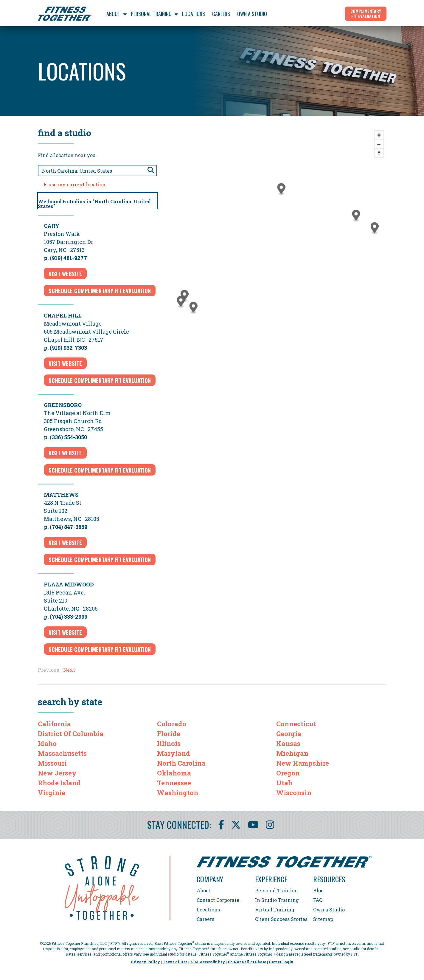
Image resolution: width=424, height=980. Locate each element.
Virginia (52, 793)
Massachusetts (62, 753)
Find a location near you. (67, 155)
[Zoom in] (379, 135)
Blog (319, 890)
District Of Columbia (71, 734)
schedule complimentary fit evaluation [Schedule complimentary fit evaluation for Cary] (100, 290)
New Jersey (57, 773)
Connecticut (296, 724)
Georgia (289, 734)
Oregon (288, 773)
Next (69, 670)
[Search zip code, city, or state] (97, 171)
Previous (48, 670)
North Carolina (181, 763)
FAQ (318, 900)
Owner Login (281, 962)
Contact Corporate (218, 900)
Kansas (288, 743)
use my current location (75, 184)
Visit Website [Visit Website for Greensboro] (65, 453)
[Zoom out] (379, 144)
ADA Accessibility (208, 962)
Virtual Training (275, 909)
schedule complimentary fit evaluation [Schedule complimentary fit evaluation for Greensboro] (100, 470)
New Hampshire (303, 763)
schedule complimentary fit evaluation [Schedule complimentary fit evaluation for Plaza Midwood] (100, 649)
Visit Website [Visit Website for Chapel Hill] (65, 363)
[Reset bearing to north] (379, 153)
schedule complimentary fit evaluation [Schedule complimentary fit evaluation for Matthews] (100, 559)
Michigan (292, 753)
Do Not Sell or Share (247, 962)
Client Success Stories (281, 919)
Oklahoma (174, 773)
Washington (178, 793)
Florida (169, 734)
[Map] (278, 253)
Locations (208, 909)
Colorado (172, 724)
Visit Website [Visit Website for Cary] (65, 273)
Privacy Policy (145, 962)
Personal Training (277, 890)
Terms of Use (175, 962)
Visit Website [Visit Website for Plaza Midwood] (65, 632)
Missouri (52, 763)
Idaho (47, 743)
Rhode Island (59, 783)
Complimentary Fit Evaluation (366, 13)
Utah (284, 783)
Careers (205, 919)
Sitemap (323, 919)
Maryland (174, 753)
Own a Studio (329, 909)
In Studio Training (277, 900)
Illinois (169, 743)
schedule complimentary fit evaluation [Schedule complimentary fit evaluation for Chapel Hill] (100, 380)
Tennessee (174, 783)
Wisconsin (294, 793)
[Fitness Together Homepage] (65, 14)
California (54, 724)
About (204, 890)
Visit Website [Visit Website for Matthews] (65, 542)
